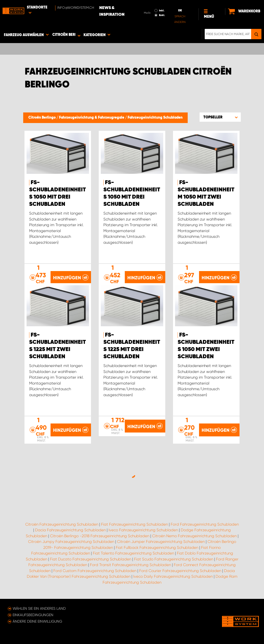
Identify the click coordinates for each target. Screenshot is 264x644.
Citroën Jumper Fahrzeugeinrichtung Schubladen (161, 542)
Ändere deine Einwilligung (37, 621)
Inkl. (162, 11)
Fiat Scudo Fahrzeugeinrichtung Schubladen (174, 559)
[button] (220, 117)
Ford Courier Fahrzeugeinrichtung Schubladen (180, 571)
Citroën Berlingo (42, 118)
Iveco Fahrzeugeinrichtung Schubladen (143, 530)
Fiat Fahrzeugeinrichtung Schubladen (134, 524)
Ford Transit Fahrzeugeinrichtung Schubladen (130, 565)
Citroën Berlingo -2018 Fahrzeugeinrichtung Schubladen (100, 536)
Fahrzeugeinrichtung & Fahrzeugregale (92, 118)
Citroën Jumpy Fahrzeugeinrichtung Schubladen (71, 542)
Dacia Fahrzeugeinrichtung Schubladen (70, 530)
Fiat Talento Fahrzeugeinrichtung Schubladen (133, 553)
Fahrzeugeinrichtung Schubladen (155, 118)
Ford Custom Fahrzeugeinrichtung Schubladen (95, 571)
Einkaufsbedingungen (33, 615)
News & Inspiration (112, 11)
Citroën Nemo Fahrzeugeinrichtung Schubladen (194, 536)
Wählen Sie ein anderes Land (39, 608)
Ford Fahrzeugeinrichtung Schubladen (205, 524)
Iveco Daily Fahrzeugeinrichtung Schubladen (173, 576)
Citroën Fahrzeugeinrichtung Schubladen (62, 524)
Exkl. (162, 15)
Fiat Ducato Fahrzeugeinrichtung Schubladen (91, 559)
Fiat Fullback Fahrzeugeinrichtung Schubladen (157, 548)
